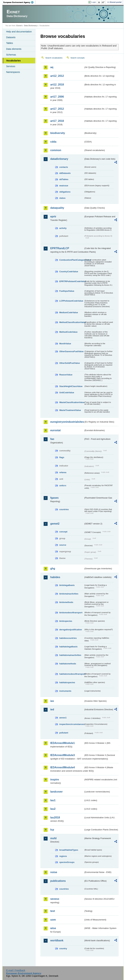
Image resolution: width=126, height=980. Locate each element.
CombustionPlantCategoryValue (72, 260)
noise (54, 872)
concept (63, 532)
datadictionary (59, 159)
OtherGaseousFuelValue (71, 351)
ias (52, 701)
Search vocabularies (54, 58)
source (63, 545)
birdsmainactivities (69, 594)
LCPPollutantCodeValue (71, 301)
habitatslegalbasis (68, 647)
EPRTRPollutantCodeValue (72, 281)
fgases (54, 498)
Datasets (11, 37)
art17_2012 (57, 109)
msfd (53, 838)
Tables (10, 43)
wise (53, 928)
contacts (64, 167)
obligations (65, 192)
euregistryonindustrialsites (67, 422)
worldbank (57, 940)
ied (52, 709)
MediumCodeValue (69, 312)
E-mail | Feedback (16, 970)
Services (11, 66)
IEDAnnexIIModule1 (62, 743)
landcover (56, 792)
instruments (65, 691)
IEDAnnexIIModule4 (62, 767)
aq (52, 67)
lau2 (53, 809)
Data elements (14, 49)
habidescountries (68, 638)
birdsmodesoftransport (71, 613)
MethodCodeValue (68, 332)
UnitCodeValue (67, 393)
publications (58, 881)
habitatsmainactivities (70, 655)
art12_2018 (57, 85)
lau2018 (55, 818)
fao (52, 439)
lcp (52, 830)
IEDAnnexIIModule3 (62, 755)
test (52, 911)
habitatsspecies (67, 682)
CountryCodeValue (69, 272)
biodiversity (58, 133)
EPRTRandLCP (60, 248)
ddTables (64, 179)
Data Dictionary (31, 26)
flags (62, 457)
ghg (53, 569)
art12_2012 (57, 76)
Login (94, 2)
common (56, 150)
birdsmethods (66, 602)
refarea (63, 472)
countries (64, 509)
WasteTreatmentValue (70, 410)
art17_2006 (57, 97)
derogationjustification (71, 630)
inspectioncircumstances (72, 724)
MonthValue (65, 344)
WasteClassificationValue (72, 402)
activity (63, 228)
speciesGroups (67, 862)
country (63, 948)
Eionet (19, 26)
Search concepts (78, 58)
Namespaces (13, 72)
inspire (54, 780)
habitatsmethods (68, 664)
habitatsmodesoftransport (72, 674)
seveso (55, 899)
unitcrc (63, 485)
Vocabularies (13, 61)
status (62, 198)
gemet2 (55, 524)
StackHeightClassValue (71, 386)
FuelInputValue (67, 291)
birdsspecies (66, 621)
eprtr (53, 217)
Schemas (11, 55)
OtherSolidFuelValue (69, 363)
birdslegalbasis (67, 585)
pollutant (64, 733)
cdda (53, 142)
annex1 (63, 718)
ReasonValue (66, 375)
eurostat (55, 430)
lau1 (53, 800)
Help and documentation (19, 32)
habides (55, 577)
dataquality (57, 208)
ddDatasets (65, 173)
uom (53, 920)
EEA (20, 2)
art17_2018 (57, 121)
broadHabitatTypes (69, 850)
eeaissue (64, 186)
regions (63, 856)
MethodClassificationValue (72, 322)
